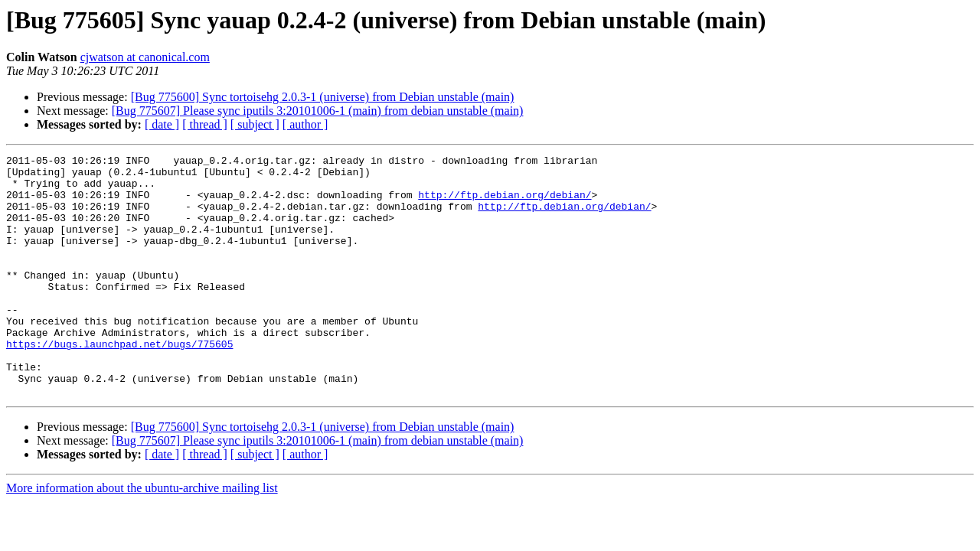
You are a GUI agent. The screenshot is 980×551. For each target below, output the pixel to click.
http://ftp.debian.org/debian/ (505, 204)
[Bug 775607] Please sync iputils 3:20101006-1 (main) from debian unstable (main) (318, 111)
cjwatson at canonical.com (145, 57)
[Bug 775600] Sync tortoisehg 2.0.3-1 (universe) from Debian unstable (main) (323, 97)
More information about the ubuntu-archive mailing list (142, 536)
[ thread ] (205, 124)
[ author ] (305, 124)
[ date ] (162, 124)
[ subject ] (255, 124)
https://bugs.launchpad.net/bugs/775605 (119, 383)
